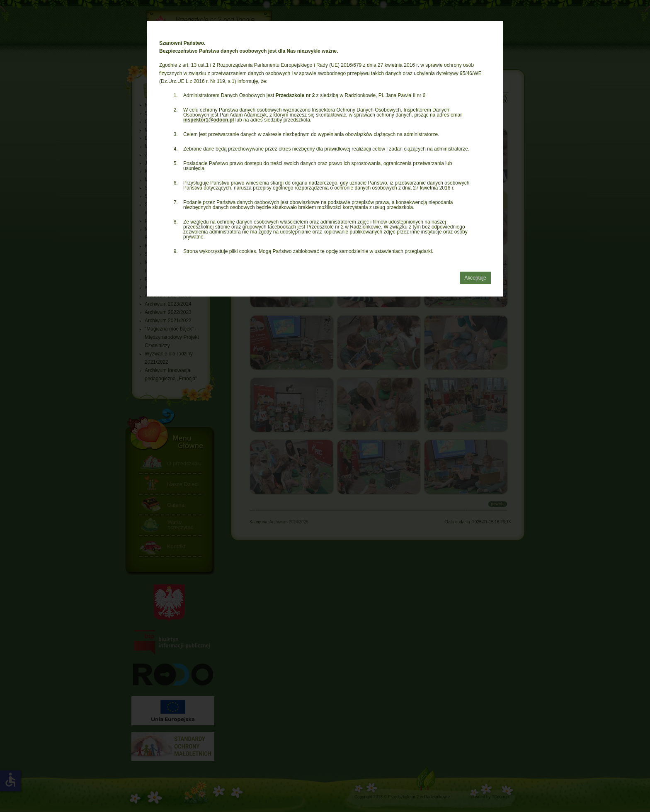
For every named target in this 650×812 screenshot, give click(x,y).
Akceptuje (475, 278)
